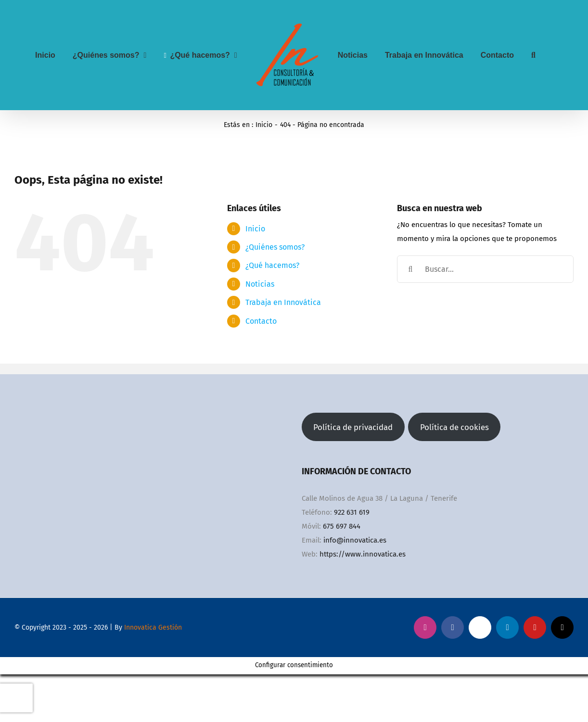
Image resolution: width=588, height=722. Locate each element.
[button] (533, 55)
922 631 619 (352, 512)
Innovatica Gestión (153, 627)
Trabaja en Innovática (283, 302)
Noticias (260, 284)
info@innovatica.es (355, 540)
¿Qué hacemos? (272, 265)
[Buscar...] (485, 269)
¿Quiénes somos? (275, 247)
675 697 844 (342, 526)
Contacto (261, 321)
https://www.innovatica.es (363, 554)
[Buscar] (411, 269)
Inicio (255, 229)
